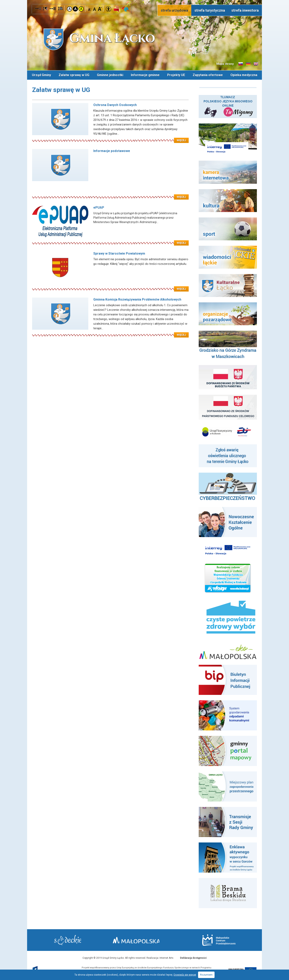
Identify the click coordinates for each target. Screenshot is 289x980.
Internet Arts (166, 958)
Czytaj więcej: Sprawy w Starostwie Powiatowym (110, 286)
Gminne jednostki (110, 75)
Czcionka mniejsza (90, 9)
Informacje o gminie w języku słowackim (241, 64)
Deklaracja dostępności (193, 958)
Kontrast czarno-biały (75, 9)
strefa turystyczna (210, 10)
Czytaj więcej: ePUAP (110, 240)
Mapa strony (225, 64)
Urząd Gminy (41, 75)
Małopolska (144, 939)
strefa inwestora (245, 10)
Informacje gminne (145, 75)
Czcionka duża (100, 9)
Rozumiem (206, 975)
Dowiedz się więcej (185, 975)
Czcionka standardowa (95, 9)
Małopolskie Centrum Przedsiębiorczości (216, 940)
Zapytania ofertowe (208, 75)
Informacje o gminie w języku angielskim (256, 64)
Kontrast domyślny (70, 9)
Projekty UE (176, 75)
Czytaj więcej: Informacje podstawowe (110, 194)
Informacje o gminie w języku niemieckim (248, 64)
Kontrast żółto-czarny (81, 9)
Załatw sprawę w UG (74, 75)
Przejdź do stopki (144, 0)
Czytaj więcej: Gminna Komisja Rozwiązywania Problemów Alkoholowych (110, 332)
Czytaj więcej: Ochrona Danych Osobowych (110, 138)
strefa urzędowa (174, 10)
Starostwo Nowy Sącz (70, 940)
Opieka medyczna (244, 75)
